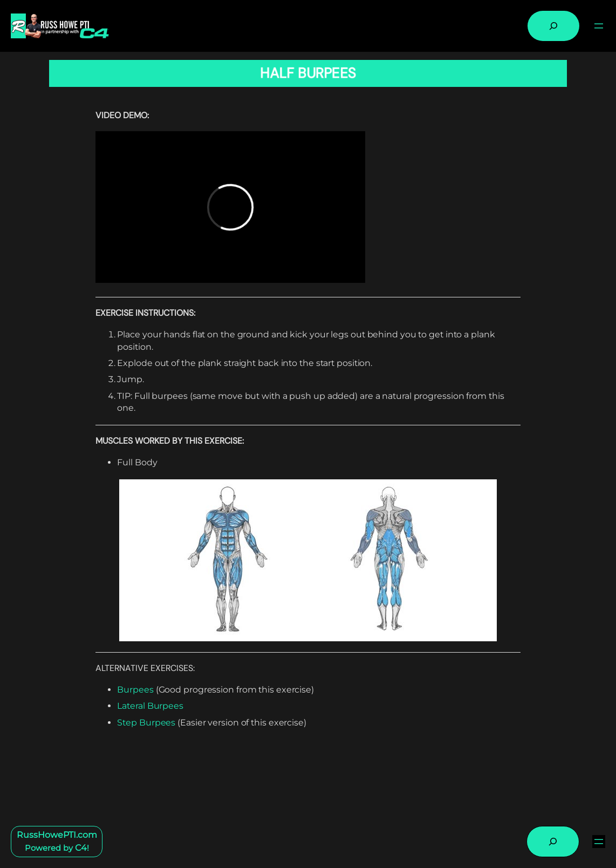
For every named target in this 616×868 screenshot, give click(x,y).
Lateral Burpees (150, 706)
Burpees (135, 690)
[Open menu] (599, 26)
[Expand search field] (553, 26)
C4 (81, 848)
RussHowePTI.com (57, 835)
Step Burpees (146, 723)
